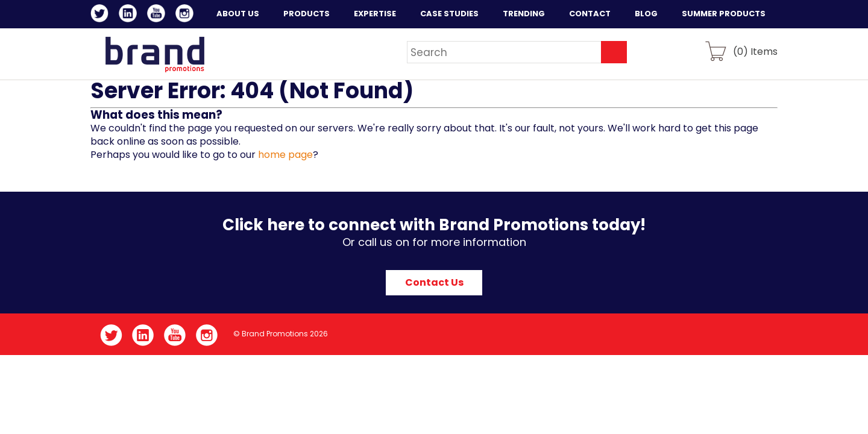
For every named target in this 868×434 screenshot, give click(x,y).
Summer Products (724, 14)
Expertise (375, 14)
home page (285, 155)
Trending (524, 14)
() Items (755, 51)
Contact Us (434, 282)
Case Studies (449, 14)
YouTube (158, 15)
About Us (238, 14)
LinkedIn (130, 15)
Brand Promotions (155, 54)
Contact (590, 14)
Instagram (187, 15)
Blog (646, 14)
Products (307, 14)
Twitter (102, 15)
